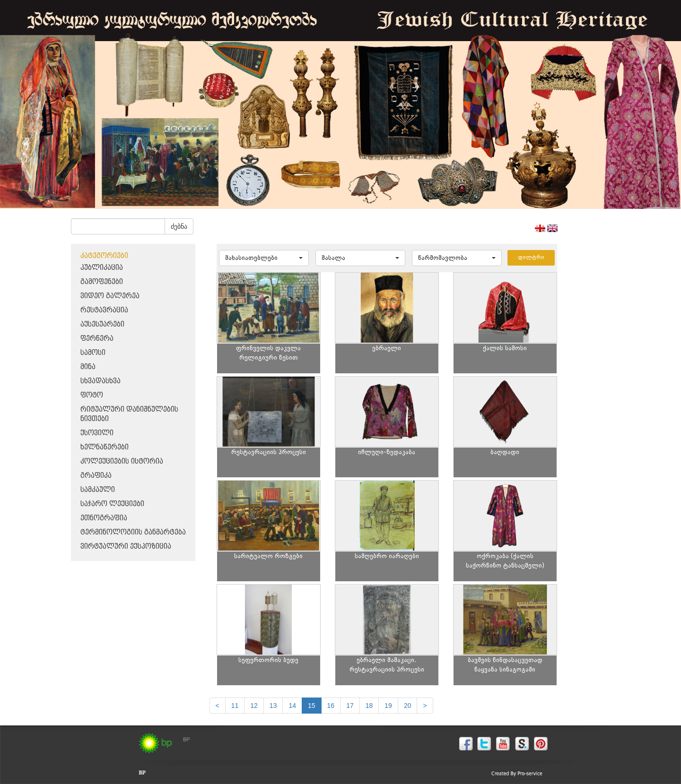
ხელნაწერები (105, 447)
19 (388, 706)
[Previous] (218, 706)
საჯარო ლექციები (112, 504)
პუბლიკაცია (102, 268)
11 (235, 706)
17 (350, 706)
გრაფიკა (96, 476)
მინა (88, 367)
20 (408, 706)
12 (254, 706)
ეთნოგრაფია (104, 518)
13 (273, 706)
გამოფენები (102, 282)
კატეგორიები (104, 256)
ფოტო (92, 395)
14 (292, 706)
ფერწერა (97, 339)
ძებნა (179, 226)
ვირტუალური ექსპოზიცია (126, 547)
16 (331, 706)
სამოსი (93, 353)
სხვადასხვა (100, 381)
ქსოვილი (97, 433)
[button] (264, 258)
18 (369, 706)
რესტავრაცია (104, 310)
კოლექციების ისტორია (122, 461)
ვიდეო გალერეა (110, 296)
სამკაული (98, 490)
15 (312, 706)
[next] (425, 706)
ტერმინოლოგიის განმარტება (133, 532)
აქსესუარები (102, 324)
